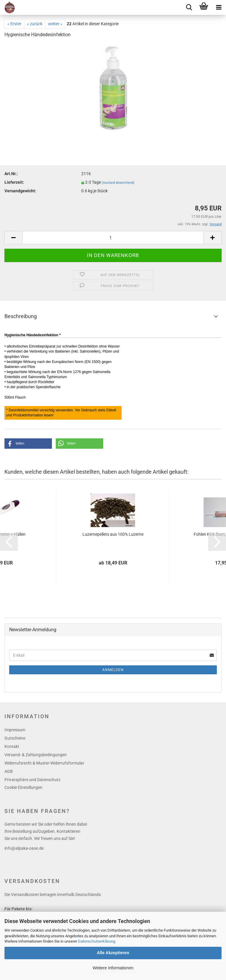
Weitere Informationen (113, 968)
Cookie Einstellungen (23, 787)
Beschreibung (21, 316)
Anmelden (113, 670)
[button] (28, 444)
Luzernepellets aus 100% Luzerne (113, 534)
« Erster (14, 24)
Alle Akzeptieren (113, 953)
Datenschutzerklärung (97, 941)
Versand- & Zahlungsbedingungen (36, 755)
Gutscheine (15, 738)
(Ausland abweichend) (118, 183)
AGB (9, 771)
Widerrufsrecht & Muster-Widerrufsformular (44, 763)
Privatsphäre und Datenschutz (32, 780)
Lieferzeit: (14, 182)
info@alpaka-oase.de (24, 848)
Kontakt (12, 746)
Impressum (15, 730)
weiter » (55, 24)
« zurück (35, 24)
